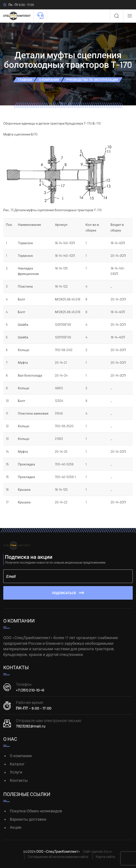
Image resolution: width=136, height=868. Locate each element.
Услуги (16, 772)
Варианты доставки (28, 819)
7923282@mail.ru (31, 726)
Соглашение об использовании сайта (58, 857)
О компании (21, 756)
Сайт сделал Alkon (98, 851)
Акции (16, 827)
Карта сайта (105, 857)
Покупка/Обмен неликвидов (36, 811)
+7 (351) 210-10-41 (30, 690)
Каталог (17, 764)
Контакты (19, 780)
